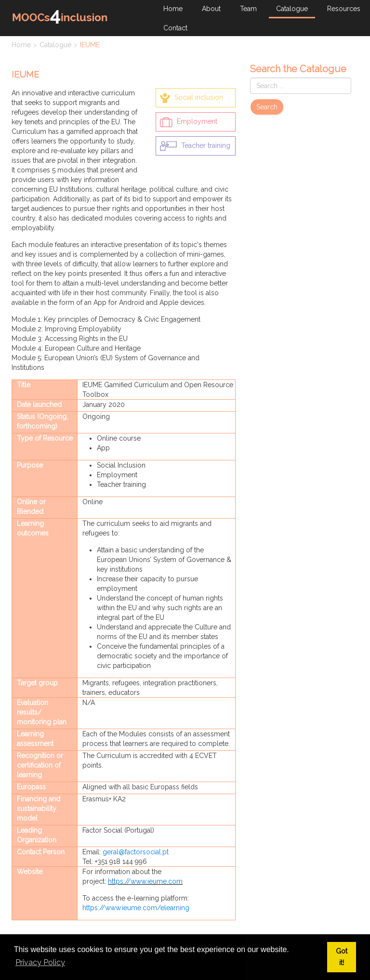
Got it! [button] (342, 957)
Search (267, 107)
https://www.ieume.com (145, 881)
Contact (175, 28)
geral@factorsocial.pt (136, 852)
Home (21, 45)
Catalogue (55, 45)
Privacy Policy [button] (40, 962)
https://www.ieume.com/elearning (136, 908)
